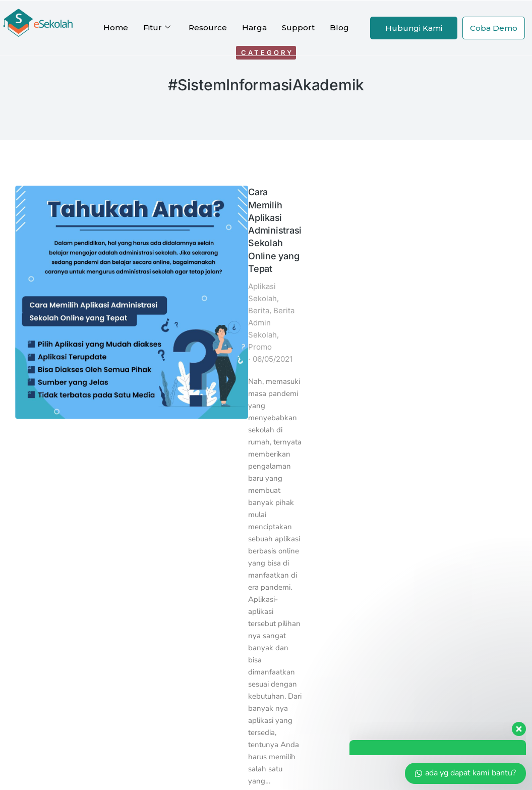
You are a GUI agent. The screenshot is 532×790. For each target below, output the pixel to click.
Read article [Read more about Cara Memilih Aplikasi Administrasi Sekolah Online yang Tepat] (114, 422)
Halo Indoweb (357, 552)
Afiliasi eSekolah (256, 616)
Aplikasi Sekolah (119, 225)
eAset (146, 552)
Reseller (241, 629)
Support (298, 27)
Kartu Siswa (159, 526)
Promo (134, 237)
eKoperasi (155, 590)
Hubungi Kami (414, 28)
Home (116, 27)
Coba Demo (494, 28)
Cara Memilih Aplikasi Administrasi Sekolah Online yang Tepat (170, 200)
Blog (339, 27)
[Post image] (45, 215)
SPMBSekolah (164, 577)
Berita (162, 225)
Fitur (157, 28)
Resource (208, 27)
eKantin (151, 565)
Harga (254, 27)
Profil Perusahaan (172, 642)
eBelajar (152, 604)
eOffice (150, 539)
